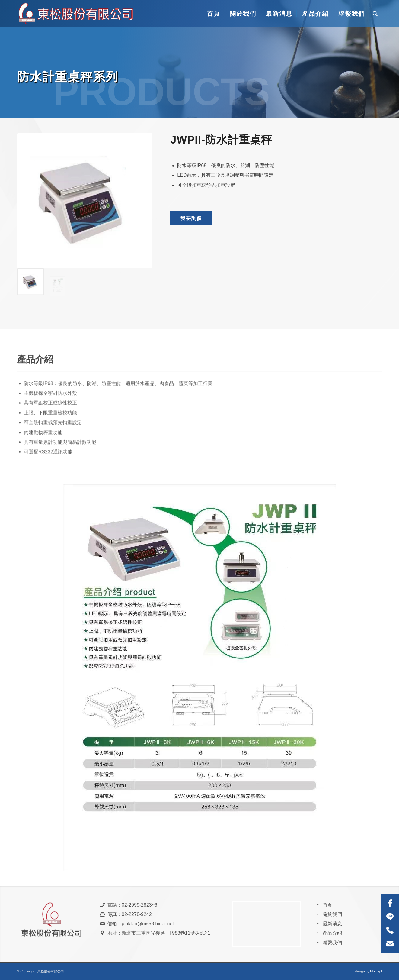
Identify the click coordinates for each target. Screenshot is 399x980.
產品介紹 (332, 933)
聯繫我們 (332, 943)
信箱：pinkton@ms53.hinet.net (140, 924)
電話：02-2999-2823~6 (132, 905)
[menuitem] (213, 14)
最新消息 (332, 924)
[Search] (375, 14)
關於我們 (332, 914)
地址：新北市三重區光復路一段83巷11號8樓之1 (159, 933)
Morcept (376, 971)
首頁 (327, 905)
